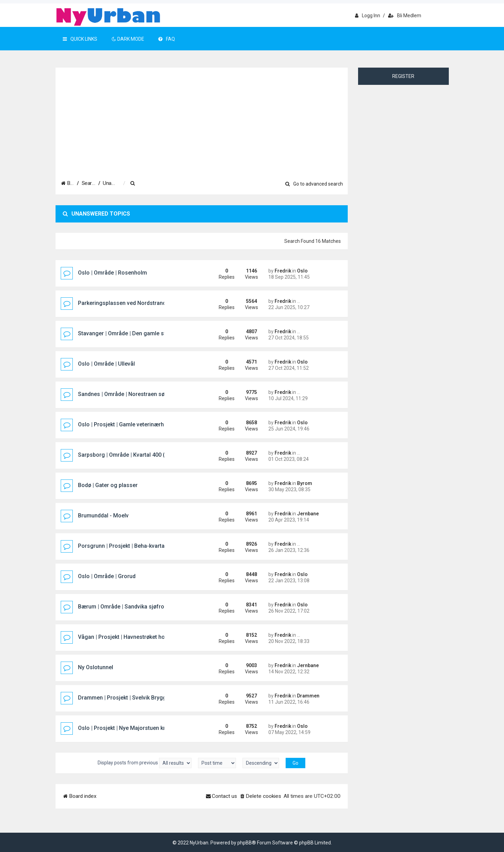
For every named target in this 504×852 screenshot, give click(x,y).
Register (403, 76)
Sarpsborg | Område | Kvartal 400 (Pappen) (132, 455)
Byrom (305, 483)
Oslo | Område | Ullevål (106, 364)
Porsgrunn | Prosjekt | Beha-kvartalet (124, 546)
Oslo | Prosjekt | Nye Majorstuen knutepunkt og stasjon (147, 728)
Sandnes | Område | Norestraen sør (122, 394)
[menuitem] (181, 184)
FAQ (167, 39)
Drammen (308, 696)
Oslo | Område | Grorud (107, 576)
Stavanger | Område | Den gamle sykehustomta (137, 333)
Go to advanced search (314, 184)
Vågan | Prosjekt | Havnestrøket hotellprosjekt (136, 637)
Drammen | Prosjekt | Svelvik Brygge (124, 698)
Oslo (302, 271)
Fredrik (283, 271)
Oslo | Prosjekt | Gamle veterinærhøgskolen (133, 424)
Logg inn (368, 16)
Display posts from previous (145, 763)
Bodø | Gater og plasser (108, 485)
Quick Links (80, 39)
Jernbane (308, 514)
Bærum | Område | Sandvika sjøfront (123, 607)
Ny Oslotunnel (96, 667)
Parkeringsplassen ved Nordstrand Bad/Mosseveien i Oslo (152, 303)
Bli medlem (405, 16)
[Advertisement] (202, 120)
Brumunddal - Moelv (103, 516)
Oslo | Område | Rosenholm (112, 273)
